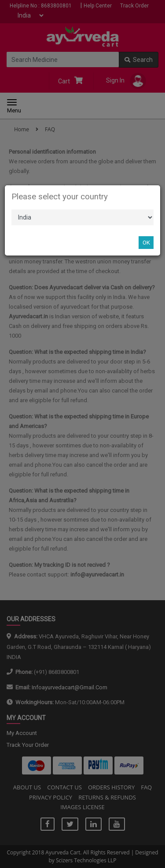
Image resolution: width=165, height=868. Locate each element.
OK (146, 243)
